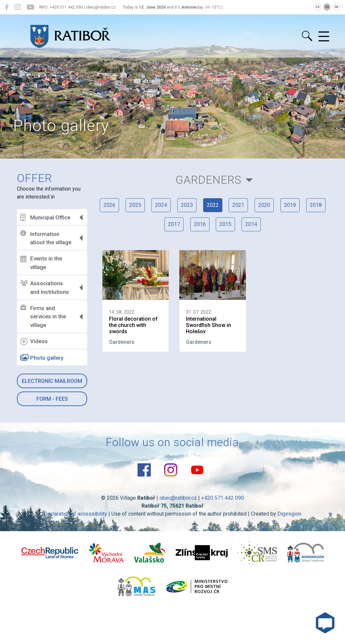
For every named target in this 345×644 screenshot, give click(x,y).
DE (337, 7)
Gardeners (208, 180)
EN (327, 7)
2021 (239, 205)
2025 (135, 205)
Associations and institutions (45, 288)
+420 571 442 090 (223, 498)
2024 (161, 205)
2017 (174, 224)
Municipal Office (46, 217)
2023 (187, 205)
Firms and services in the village (43, 317)
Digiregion (289, 514)
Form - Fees (52, 399)
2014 (252, 224)
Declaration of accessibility (75, 514)
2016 (200, 224)
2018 (316, 205)
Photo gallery (42, 358)
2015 (226, 224)
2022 (213, 205)
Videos (34, 342)
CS (317, 7)
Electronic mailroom (52, 381)
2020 (264, 205)
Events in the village (41, 263)
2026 (109, 205)
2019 (290, 205)
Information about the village (46, 238)
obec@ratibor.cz (178, 498)
